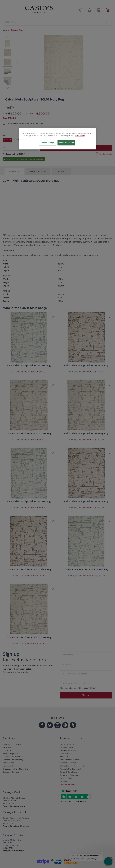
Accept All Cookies (66, 143)
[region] (57, 138)
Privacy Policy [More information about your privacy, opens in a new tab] (80, 136)
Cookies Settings (47, 143)
